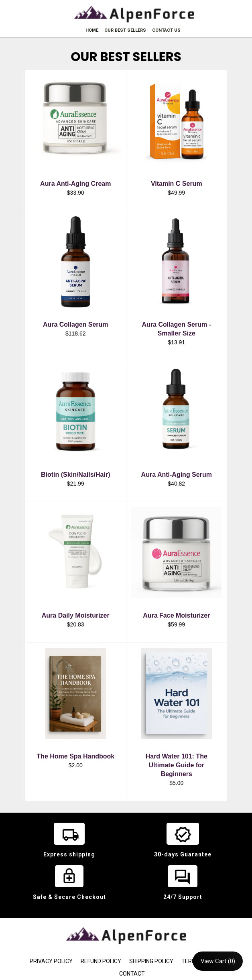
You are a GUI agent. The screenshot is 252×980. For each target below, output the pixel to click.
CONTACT (132, 974)
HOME (92, 30)
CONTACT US (166, 30)
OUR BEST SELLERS (125, 30)
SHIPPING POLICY (151, 961)
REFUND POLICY (101, 961)
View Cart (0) (218, 961)
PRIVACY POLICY (51, 961)
